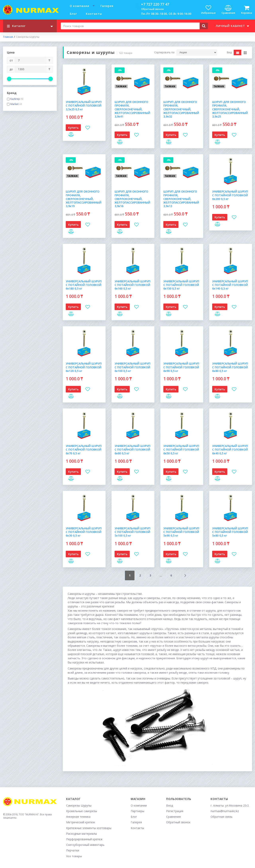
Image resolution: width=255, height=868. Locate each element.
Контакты (94, 14)
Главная (8, 37)
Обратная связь (222, 817)
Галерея (107, 6)
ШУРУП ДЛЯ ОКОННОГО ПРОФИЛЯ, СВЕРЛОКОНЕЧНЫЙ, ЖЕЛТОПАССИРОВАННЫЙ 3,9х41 (132, 109)
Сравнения (173, 817)
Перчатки (73, 850)
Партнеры (137, 811)
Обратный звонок (153, 9)
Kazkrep (15, 99)
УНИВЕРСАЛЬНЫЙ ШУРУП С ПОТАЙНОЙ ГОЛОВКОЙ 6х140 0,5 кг (230, 285)
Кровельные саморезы (82, 811)
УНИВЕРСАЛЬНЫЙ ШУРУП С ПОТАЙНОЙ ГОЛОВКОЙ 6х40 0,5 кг (230, 449)
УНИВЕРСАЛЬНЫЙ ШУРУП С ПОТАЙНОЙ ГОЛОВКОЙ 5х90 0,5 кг (181, 532)
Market (14, 104)
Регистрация (175, 811)
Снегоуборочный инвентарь (85, 845)
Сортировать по (164, 52)
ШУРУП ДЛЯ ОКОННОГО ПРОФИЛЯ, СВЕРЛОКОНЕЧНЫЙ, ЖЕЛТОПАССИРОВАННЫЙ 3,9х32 (181, 109)
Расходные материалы (81, 834)
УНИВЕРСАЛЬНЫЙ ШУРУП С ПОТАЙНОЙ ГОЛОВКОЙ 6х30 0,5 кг (84, 532)
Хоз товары (74, 856)
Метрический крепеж (81, 822)
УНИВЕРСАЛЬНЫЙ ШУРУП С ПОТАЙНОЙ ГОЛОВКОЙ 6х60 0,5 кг (132, 449)
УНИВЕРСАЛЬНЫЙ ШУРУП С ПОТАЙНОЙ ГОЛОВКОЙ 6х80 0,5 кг (230, 367)
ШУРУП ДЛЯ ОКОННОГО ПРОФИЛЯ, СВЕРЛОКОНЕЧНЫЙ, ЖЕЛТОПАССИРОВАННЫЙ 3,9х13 (181, 199)
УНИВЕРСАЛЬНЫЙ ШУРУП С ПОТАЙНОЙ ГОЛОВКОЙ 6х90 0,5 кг (181, 367)
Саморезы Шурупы (79, 805)
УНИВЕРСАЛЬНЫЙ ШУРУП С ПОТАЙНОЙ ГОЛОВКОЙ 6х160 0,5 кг (132, 285)
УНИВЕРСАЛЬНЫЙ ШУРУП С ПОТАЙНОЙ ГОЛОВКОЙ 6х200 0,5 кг (230, 195)
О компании (79, 6)
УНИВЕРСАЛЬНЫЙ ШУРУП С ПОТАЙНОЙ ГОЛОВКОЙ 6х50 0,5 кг (181, 449)
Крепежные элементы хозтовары (89, 828)
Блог (73, 14)
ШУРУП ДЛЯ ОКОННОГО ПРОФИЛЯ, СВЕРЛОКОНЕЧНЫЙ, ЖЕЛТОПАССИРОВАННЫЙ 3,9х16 (132, 199)
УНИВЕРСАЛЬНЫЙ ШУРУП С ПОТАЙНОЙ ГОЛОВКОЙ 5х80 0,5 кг (230, 532)
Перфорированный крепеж (84, 839)
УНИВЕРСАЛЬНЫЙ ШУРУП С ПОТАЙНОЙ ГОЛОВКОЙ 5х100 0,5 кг (132, 532)
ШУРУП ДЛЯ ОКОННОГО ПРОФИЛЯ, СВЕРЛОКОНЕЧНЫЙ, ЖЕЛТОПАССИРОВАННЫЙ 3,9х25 (230, 109)
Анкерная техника (78, 817)
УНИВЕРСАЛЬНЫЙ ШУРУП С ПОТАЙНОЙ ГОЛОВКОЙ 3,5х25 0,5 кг (84, 105)
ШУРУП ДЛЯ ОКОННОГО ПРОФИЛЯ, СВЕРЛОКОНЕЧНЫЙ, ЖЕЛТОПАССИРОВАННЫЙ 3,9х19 (84, 199)
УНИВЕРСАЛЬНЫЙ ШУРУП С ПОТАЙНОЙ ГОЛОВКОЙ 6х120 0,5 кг (84, 367)
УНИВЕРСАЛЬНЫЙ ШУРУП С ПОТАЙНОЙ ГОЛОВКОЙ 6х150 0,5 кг (181, 285)
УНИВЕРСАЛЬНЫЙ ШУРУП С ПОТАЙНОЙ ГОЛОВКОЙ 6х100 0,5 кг (132, 367)
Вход (170, 805)
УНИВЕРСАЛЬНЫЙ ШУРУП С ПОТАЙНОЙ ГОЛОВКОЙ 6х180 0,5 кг (84, 285)
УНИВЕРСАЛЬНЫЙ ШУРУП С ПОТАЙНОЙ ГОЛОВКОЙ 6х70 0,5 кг (84, 449)
